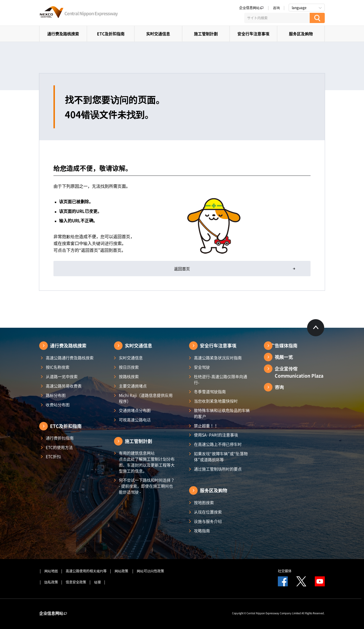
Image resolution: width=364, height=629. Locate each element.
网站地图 (51, 571)
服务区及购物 (301, 34)
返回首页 (182, 269)
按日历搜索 (129, 367)
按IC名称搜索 (58, 367)
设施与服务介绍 (208, 521)
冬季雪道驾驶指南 (210, 391)
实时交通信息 (158, 34)
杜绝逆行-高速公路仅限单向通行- (221, 379)
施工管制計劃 (206, 34)
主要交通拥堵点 (133, 386)
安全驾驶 (202, 367)
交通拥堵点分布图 (135, 410)
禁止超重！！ (206, 426)
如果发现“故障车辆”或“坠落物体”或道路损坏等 (221, 456)
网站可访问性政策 (150, 571)
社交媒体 (285, 571)
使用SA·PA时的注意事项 (216, 435)
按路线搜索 (129, 376)
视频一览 (284, 357)
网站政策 (122, 571)
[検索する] (317, 18)
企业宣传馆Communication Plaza (299, 372)
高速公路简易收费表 (64, 386)
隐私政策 (51, 582)
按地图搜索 (204, 502)
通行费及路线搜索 (63, 34)
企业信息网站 (251, 8)
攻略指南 (202, 531)
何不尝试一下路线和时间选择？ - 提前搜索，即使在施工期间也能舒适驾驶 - (147, 486)
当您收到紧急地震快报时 (216, 401)
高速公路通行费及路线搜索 (70, 358)
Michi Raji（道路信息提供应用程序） (146, 398)
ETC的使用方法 (59, 447)
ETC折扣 (53, 456)
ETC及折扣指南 (111, 34)
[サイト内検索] (277, 18)
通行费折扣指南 (60, 438)
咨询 (276, 8)
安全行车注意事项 (253, 34)
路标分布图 (56, 395)
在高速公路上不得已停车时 (218, 444)
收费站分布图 (58, 405)
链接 (98, 582)
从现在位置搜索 (208, 512)
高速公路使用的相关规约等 (86, 571)
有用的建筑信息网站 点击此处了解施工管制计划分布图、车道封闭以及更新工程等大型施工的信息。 (147, 462)
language (299, 8)
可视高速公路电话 (135, 420)
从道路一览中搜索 (62, 376)
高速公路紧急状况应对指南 (218, 358)
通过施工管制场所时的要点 (218, 469)
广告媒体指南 (284, 345)
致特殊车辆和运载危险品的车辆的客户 (222, 413)
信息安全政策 (76, 582)
